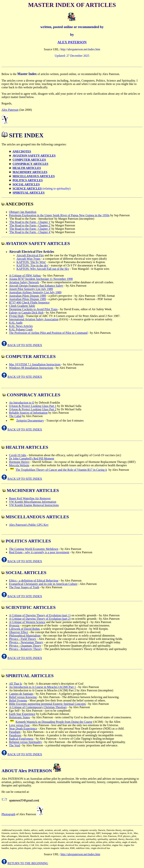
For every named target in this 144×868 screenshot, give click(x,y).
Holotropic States (19, 717)
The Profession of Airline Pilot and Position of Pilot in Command (48, 333)
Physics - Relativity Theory (25, 649)
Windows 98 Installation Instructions (31, 368)
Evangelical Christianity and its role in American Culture (43, 584)
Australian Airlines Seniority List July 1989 (35, 292)
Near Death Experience (23, 729)
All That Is (15, 684)
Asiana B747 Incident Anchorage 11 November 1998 (41, 279)
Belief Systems (18, 700)
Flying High (16, 316)
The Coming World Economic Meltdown (34, 549)
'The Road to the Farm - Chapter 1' (30, 222)
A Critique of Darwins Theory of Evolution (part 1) (40, 615)
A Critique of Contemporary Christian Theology (38, 707)
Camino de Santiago (21, 694)
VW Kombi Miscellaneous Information (33, 502)
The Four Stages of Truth (24, 587)
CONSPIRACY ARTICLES (30, 164)
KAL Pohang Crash (21, 329)
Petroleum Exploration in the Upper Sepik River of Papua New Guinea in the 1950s (59, 215)
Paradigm (15, 732)
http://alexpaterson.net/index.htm (80, 854)
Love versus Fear (19, 725)
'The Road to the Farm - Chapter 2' (30, 225)
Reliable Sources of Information (28, 413)
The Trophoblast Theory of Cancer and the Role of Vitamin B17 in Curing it (61, 470)
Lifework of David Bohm (24, 629)
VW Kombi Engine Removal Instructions (34, 505)
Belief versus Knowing (23, 697)
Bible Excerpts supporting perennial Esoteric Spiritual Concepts (47, 704)
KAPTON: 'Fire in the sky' (33, 265)
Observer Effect (18, 632)
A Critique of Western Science (27, 622)
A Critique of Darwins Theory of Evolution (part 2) (40, 619)
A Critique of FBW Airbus (25, 276)
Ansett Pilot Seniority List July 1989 (31, 289)
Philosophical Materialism (25, 636)
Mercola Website (19, 465)
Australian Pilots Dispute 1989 (27, 296)
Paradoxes (15, 735)
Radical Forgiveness (21, 739)
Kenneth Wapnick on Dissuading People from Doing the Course (54, 722)
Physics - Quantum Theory (25, 646)
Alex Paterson (10, 110)
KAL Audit (16, 323)
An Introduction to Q (22, 403)
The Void (15, 745)
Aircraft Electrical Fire (30, 255)
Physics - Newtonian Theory (26, 642)
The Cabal (15, 416)
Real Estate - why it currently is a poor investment (39, 552)
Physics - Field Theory (23, 639)
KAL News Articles (21, 326)
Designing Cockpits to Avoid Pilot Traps (33, 309)
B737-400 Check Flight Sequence (29, 302)
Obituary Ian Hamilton (23, 212)
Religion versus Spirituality (25, 742)
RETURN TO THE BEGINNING (28, 863)
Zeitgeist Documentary (30, 421)
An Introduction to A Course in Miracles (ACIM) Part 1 (42, 687)
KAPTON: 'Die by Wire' (31, 262)
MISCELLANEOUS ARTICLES (34, 176)
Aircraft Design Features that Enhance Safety (36, 286)
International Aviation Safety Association (34, 319)
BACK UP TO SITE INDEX (25, 345)
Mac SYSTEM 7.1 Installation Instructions (35, 364)
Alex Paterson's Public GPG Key (29, 525)
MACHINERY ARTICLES (30, 172)
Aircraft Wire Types (28, 259)
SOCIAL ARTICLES (26, 184)
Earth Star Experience (22, 714)
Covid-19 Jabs (18, 455)
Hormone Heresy (19, 462)
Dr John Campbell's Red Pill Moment (32, 459)
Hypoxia (14, 625)
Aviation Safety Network (24, 282)
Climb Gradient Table (22, 306)
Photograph (8, 814)
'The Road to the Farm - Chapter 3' (30, 229)
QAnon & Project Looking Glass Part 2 (33, 409)
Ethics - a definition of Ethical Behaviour (34, 581)
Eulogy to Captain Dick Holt (26, 313)
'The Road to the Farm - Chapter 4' (30, 232)
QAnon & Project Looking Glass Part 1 (33, 406)
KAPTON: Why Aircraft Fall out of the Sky (43, 269)
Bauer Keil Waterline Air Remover (30, 498)
